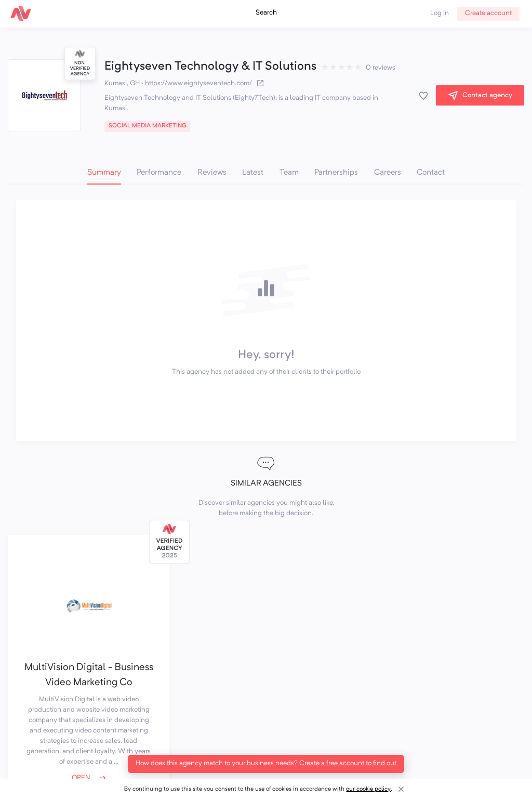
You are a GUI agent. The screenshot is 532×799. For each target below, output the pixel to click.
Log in (440, 13)
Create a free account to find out (348, 763)
